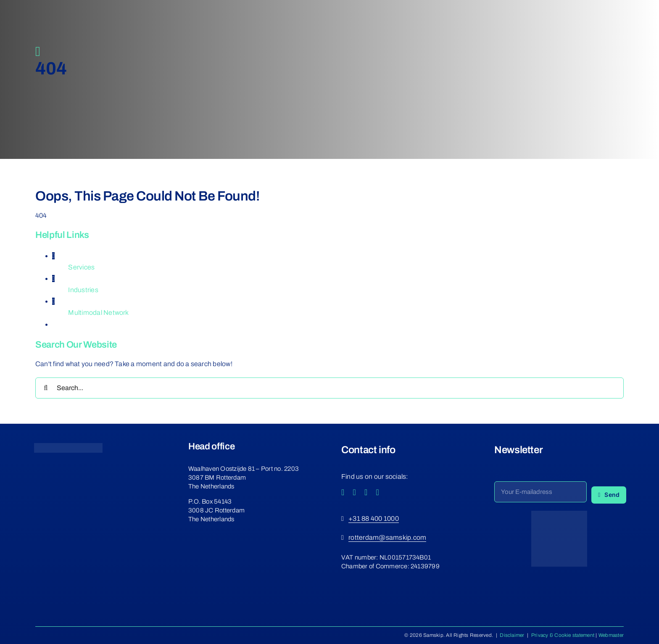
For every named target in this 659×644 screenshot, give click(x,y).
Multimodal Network (98, 313)
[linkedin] (378, 492)
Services (81, 267)
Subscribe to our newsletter (535, 476)
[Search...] (329, 388)
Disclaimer (512, 635)
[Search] (46, 388)
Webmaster (611, 635)
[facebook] (343, 492)
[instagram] (355, 492)
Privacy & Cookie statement (563, 635)
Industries (83, 290)
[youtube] (366, 492)
